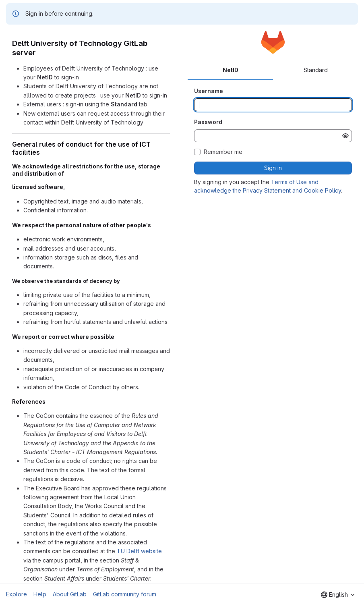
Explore (17, 594)
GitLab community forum (125, 594)
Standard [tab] (316, 70)
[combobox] (338, 595)
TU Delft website (139, 551)
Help (40, 594)
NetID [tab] (231, 70)
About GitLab (70, 594)
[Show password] (345, 136)
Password (208, 122)
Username (209, 91)
